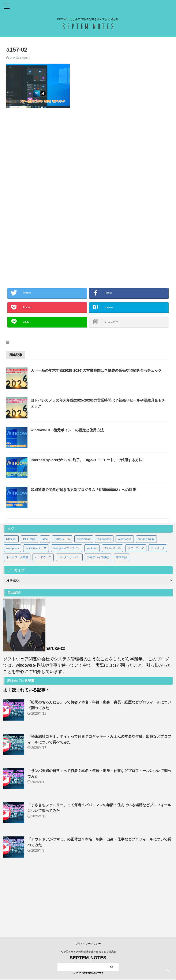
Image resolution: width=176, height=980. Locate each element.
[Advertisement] (88, 159)
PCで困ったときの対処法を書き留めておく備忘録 (88, 952)
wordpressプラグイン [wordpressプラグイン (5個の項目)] (67, 607)
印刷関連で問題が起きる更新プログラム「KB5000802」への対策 (97, 538)
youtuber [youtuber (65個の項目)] (92, 607)
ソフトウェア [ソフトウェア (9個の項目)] (136, 607)
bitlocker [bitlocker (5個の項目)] (11, 598)
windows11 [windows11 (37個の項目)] (125, 598)
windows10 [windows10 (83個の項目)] (104, 598)
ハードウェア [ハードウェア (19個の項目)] (43, 616)
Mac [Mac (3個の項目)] (45, 598)
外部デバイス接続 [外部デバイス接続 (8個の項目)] (98, 616)
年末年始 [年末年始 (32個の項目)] (121, 616)
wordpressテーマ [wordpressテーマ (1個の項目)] (36, 607)
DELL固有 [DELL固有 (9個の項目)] (29, 598)
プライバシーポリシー (88, 944)
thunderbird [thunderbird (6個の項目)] (84, 598)
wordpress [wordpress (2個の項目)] (12, 607)
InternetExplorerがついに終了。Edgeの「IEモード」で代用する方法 (100, 498)
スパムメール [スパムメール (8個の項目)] (112, 607)
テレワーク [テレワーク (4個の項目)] (158, 607)
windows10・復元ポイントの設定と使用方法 (80, 458)
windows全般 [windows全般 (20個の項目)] (146, 598)
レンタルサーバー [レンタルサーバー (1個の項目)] (69, 616)
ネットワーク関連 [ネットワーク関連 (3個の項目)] (17, 616)
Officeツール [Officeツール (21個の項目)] (62, 598)
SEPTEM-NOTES (88, 958)
